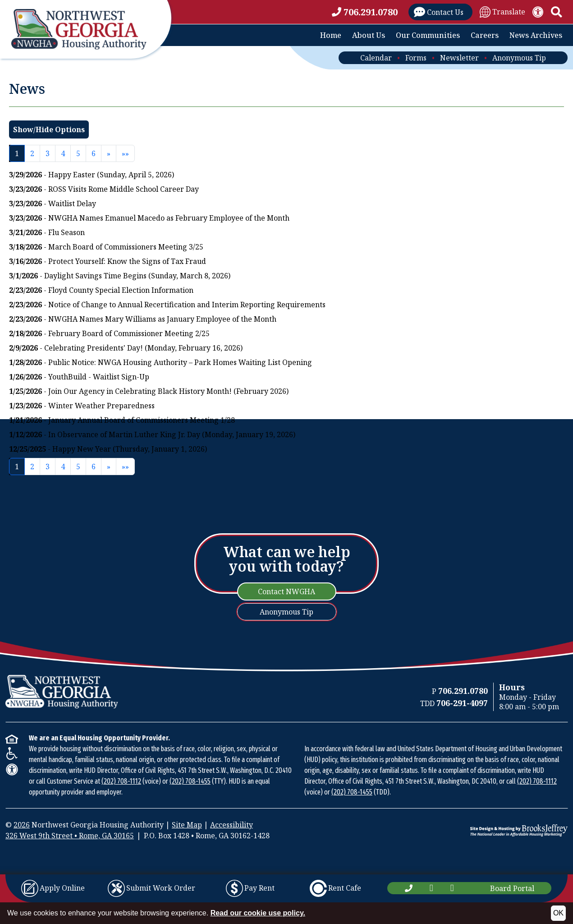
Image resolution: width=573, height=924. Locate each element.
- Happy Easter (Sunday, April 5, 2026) (92, 175)
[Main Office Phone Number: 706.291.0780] (409, 888)
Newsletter (459, 58)
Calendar (376, 58)
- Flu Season (47, 232)
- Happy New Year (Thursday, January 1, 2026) (108, 449)
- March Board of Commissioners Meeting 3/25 (106, 247)
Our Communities (428, 35)
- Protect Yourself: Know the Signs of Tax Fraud (108, 261)
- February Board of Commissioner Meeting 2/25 (109, 333)
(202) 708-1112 (121, 781)
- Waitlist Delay (53, 203)
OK (558, 913)
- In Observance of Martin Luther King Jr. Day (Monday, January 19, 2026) (152, 434)
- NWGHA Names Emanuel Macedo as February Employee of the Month (149, 218)
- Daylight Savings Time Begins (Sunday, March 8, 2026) (120, 276)
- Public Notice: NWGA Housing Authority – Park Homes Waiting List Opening (160, 362)
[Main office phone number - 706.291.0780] (367, 12)
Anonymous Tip (519, 58)
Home (331, 35)
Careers (485, 35)
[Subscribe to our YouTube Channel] (452, 888)
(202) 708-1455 (190, 781)
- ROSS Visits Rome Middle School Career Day (104, 189)
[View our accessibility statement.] (538, 12)
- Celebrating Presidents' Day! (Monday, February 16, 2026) (126, 348)
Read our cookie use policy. (258, 913)
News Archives (536, 35)
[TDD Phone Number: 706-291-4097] (462, 703)
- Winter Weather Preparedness (82, 406)
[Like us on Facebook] (431, 888)
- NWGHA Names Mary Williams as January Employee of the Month (143, 319)
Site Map (187, 825)
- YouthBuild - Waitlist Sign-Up (79, 377)
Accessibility (231, 825)
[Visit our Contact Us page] (440, 12)
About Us (369, 35)
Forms (416, 58)
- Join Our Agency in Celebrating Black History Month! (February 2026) (149, 391)
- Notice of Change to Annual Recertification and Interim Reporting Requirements (167, 305)
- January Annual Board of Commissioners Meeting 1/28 (122, 420)
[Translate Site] (502, 12)
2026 (22, 825)
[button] (557, 12)
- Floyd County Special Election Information (101, 290)
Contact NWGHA (286, 591)
